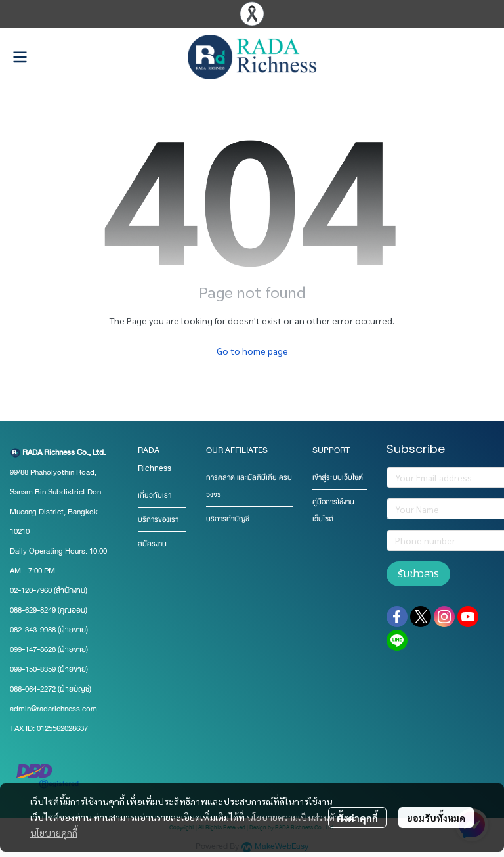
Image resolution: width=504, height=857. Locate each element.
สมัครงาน (152, 544)
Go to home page (252, 351)
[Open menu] (20, 57)
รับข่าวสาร (418, 574)
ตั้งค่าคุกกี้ (357, 818)
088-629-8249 (33, 610)
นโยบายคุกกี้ (54, 833)
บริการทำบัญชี (228, 519)
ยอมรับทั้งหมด (436, 818)
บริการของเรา (158, 520)
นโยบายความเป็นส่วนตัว (293, 817)
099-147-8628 (33, 649)
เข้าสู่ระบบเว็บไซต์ (338, 478)
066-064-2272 (33, 689)
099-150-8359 (34, 669)
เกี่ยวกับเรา (155, 495)
